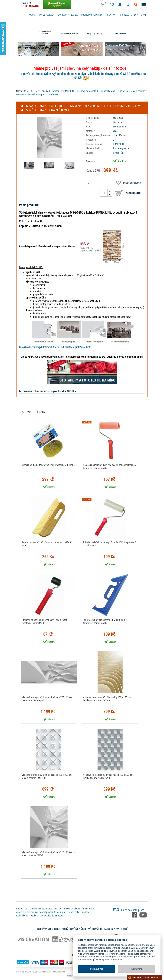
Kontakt (112, 15)
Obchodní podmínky (92, 15)
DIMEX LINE (119, 144)
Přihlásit (125, 15)
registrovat (139, 15)
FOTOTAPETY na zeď (40, 91)
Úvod (32, 15)
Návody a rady (46, 15)
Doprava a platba (68, 15)
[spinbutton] (104, 193)
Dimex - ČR (118, 153)
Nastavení (137, 969)
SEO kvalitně (43, 972)
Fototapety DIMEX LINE (63, 91)
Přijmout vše (97, 969)
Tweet (88, 183)
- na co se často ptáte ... (130, 910)
